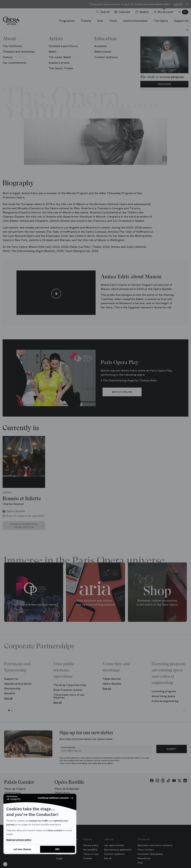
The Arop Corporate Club (70, 685)
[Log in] (164, 12)
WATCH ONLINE (122, 392)
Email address (68, 747)
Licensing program (164, 691)
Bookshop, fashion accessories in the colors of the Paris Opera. (157, 603)
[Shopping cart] (143, 12)
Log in (178, 4)
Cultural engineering (165, 701)
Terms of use (91, 854)
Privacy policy (91, 845)
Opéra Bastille (112, 684)
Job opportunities (114, 845)
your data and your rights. (100, 763)
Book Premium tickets (68, 690)
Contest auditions (114, 854)
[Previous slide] (177, 711)
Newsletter (144, 858)
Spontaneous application (118, 850)
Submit (172, 749)
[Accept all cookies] (58, 849)
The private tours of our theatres (69, 696)
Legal (59, 858)
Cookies (88, 858)
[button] (5, 864)
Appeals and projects (18, 684)
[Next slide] (184, 711)
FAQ (140, 863)
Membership (12, 689)
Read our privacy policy (19, 840)
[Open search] (104, 12)
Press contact (146, 850)
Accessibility (90, 850)
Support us (11, 679)
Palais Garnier (112, 679)
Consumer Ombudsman (150, 854)
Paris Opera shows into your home (34, 605)
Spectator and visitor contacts (155, 845)
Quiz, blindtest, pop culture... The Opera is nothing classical (95, 603)
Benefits (10, 693)
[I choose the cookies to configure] (22, 849)
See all (8, 698)
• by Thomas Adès (129, 380)
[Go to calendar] (123, 12)
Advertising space (163, 696)
